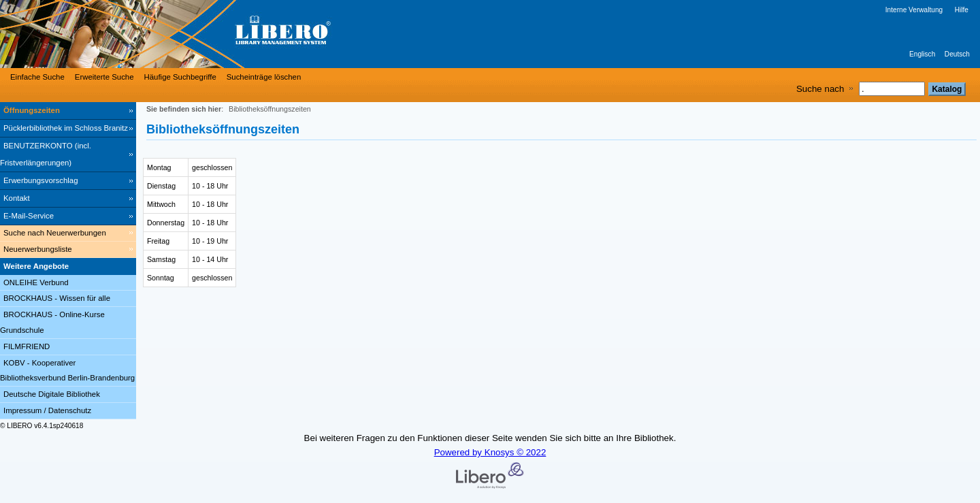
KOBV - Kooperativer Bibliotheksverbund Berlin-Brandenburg (67, 371)
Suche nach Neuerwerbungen (55, 233)
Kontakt (17, 198)
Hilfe (962, 10)
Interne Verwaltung (914, 10)
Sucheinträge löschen (264, 77)
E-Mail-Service (29, 216)
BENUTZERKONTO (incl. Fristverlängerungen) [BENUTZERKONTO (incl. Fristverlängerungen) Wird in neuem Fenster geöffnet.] (46, 154)
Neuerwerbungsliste (38, 249)
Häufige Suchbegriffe (180, 77)
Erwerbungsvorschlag (41, 180)
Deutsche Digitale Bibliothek (52, 394)
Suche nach (820, 89)
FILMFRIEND (27, 346)
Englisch (922, 54)
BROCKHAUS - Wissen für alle (57, 298)
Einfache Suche (37, 77)
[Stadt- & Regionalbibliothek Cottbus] (204, 34)
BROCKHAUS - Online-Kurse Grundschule (52, 322)
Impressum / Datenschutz (47, 410)
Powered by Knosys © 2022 (490, 452)
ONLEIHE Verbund (36, 282)
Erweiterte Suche (104, 77)
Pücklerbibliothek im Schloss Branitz (66, 128)
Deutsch (957, 54)
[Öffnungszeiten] (68, 111)
